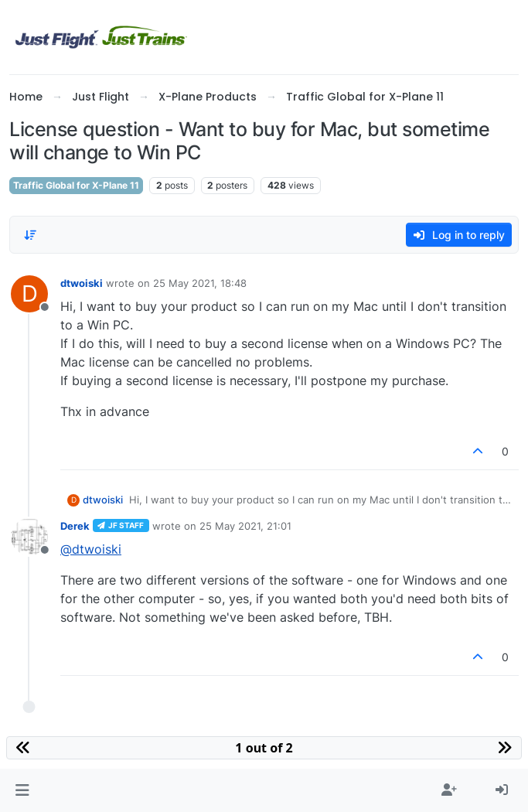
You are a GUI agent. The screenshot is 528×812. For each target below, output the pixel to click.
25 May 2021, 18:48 (200, 283)
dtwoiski (82, 283)
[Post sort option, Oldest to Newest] (30, 235)
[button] (22, 790)
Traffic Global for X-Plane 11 (76, 185)
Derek (75, 526)
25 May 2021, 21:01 (245, 526)
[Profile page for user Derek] (29, 537)
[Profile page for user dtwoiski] (29, 294)
